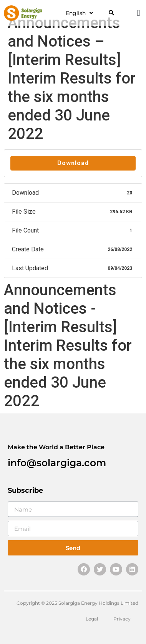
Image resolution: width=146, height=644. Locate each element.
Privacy (122, 619)
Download (73, 163)
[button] (111, 13)
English (79, 13)
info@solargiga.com (57, 463)
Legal (92, 619)
